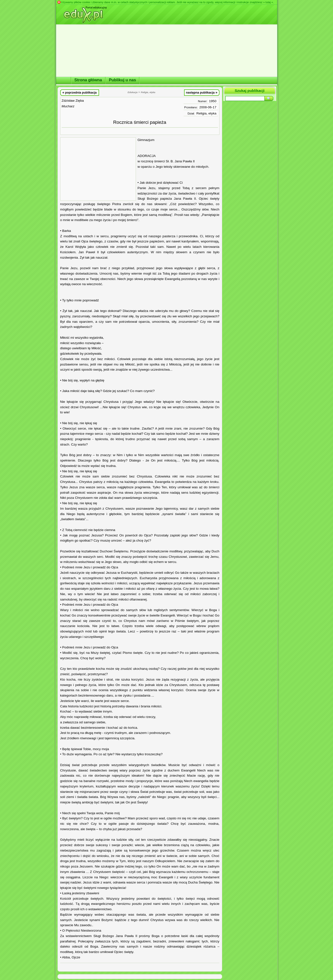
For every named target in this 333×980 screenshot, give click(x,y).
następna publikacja (202, 92)
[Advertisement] (98, 169)
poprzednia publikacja (80, 92)
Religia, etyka (206, 113)
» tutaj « (268, 2)
